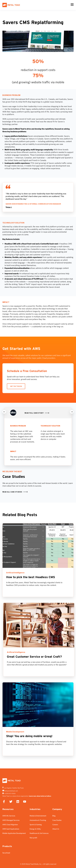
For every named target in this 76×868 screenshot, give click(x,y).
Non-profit (33, 838)
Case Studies (57, 820)
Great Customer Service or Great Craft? (34, 657)
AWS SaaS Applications (11, 829)
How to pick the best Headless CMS (31, 577)
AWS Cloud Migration (10, 825)
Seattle (15, 788)
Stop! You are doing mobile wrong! (29, 736)
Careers (55, 825)
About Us (56, 829)
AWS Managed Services (11, 820)
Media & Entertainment (38, 816)
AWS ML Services (9, 816)
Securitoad (6, 853)
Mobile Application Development (14, 833)
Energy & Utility (35, 829)
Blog (54, 816)
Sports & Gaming (36, 825)
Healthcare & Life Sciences (39, 833)
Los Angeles (8, 788)
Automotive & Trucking (38, 820)
